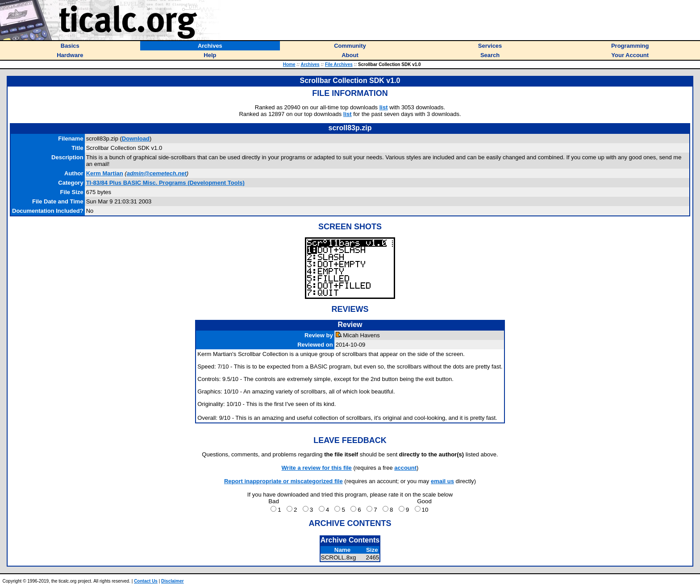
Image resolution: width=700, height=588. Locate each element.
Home (289, 64)
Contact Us (146, 581)
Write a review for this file (317, 468)
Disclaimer (173, 581)
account (405, 468)
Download (136, 139)
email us (442, 481)
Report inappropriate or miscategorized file (283, 481)
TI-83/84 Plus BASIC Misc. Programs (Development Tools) (165, 183)
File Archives (339, 64)
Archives (310, 64)
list (384, 107)
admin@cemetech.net (157, 173)
